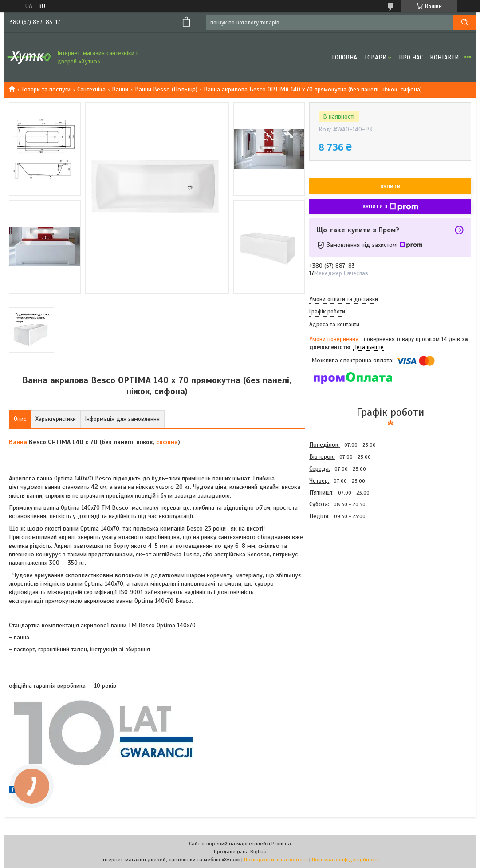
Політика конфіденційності (345, 860)
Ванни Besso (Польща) (166, 89)
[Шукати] (464, 22)
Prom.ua (281, 844)
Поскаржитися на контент (276, 860)
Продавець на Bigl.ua (240, 852)
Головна (344, 57)
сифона (167, 442)
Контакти (444, 57)
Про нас (411, 57)
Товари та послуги (46, 89)
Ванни (120, 89)
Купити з (390, 207)
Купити (390, 186)
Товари (375, 57)
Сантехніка (91, 89)
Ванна (18, 442)
